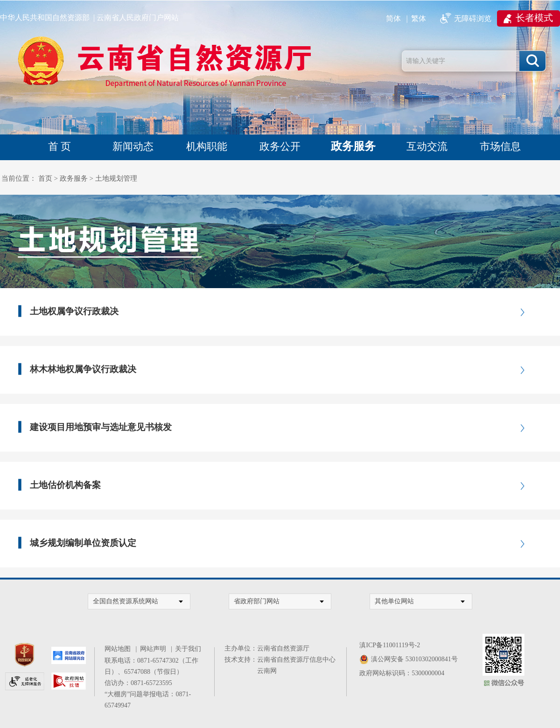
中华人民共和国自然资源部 (45, 18)
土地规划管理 (116, 178)
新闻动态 (133, 146)
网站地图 (119, 649)
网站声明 (155, 649)
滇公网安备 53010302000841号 (414, 659)
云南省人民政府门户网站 (138, 18)
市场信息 (500, 146)
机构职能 (207, 146)
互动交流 (427, 146)
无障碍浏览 (473, 18)
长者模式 (534, 18)
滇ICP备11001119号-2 (390, 645)
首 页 (60, 146)
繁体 (419, 18)
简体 (393, 18)
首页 (45, 178)
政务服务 (353, 146)
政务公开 (280, 146)
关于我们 (188, 649)
